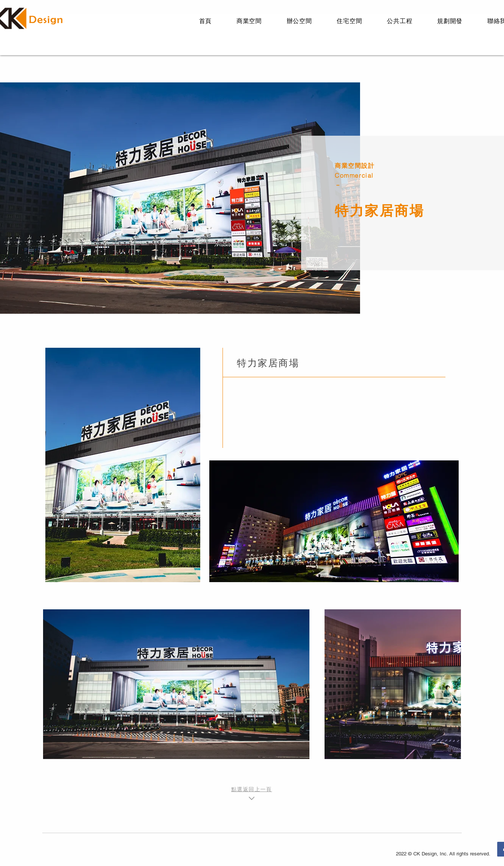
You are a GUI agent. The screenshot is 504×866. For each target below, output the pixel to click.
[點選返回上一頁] (252, 794)
